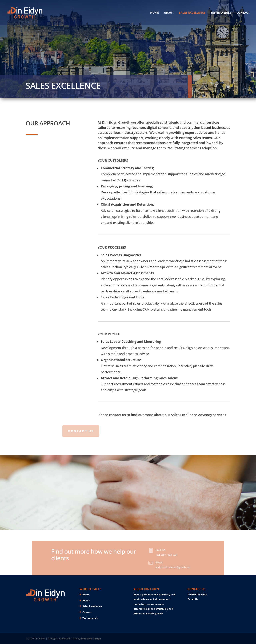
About (169, 13)
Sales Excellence (192, 13)
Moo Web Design (91, 639)
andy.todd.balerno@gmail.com (163, 569)
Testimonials (221, 13)
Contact (243, 13)
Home (154, 13)
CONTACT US (67, 431)
